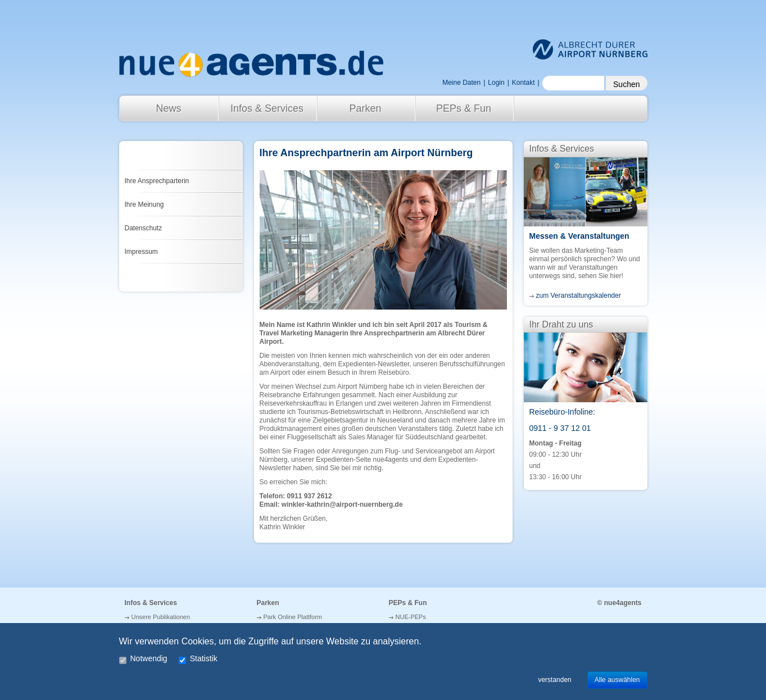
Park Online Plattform (293, 617)
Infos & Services (267, 108)
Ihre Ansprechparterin (157, 181)
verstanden (554, 680)
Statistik (198, 659)
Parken (365, 108)
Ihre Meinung (144, 204)
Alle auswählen (617, 680)
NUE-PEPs (411, 617)
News (168, 108)
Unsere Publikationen (161, 617)
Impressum (141, 252)
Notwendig (143, 659)
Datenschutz (144, 228)
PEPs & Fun (464, 108)
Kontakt (523, 83)
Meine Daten (461, 83)
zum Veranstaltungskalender (579, 296)
